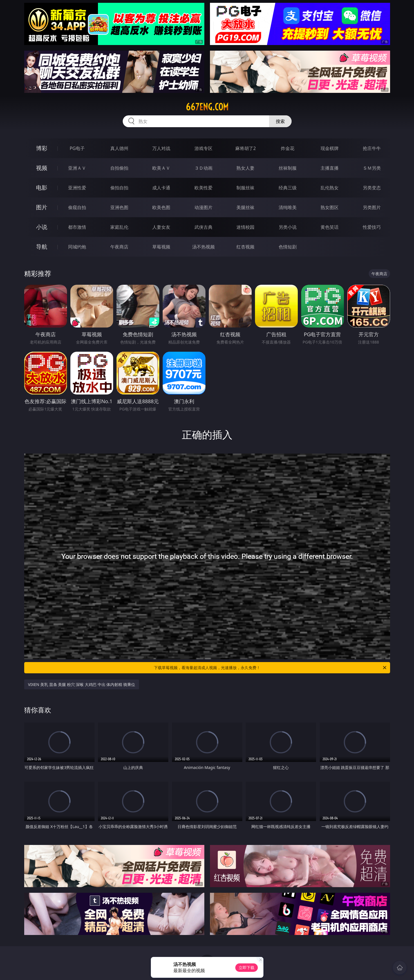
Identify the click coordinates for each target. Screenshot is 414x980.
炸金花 (288, 148)
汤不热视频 (203, 247)
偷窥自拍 (77, 207)
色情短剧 (288, 247)
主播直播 (330, 168)
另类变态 (372, 188)
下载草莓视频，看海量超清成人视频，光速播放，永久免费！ (271, 668)
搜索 (280, 121)
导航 (42, 247)
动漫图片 (203, 207)
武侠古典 (203, 227)
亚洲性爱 (77, 188)
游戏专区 (203, 148)
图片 (42, 207)
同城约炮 (77, 247)
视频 (42, 168)
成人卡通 (161, 188)
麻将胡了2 (246, 148)
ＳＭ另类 (372, 168)
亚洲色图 (119, 207)
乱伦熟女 (330, 188)
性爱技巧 (372, 227)
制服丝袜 (245, 188)
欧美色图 (161, 207)
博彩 (42, 148)
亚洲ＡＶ (77, 168)
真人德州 (119, 148)
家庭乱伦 (119, 227)
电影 (42, 188)
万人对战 (161, 148)
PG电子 (77, 148)
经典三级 (288, 188)
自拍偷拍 (119, 168)
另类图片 (372, 207)
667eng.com (207, 107)
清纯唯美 (288, 207)
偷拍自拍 (119, 188)
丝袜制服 (288, 168)
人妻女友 (161, 227)
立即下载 (247, 967)
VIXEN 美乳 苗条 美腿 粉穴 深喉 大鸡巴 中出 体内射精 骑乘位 (82, 684)
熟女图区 (330, 207)
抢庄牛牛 (372, 148)
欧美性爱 (203, 188)
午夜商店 (119, 247)
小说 (42, 227)
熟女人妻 (245, 168)
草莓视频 (161, 247)
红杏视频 (245, 247)
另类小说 (288, 227)
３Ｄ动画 (203, 168)
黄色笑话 (330, 227)
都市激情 (77, 227)
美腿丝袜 (245, 207)
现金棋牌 (330, 148)
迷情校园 (245, 227)
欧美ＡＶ (161, 168)
